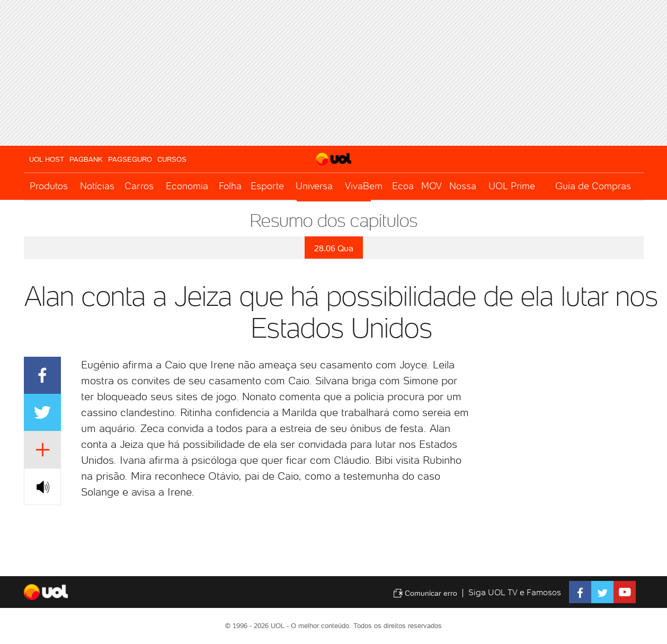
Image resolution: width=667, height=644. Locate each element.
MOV (432, 186)
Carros (139, 186)
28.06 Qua (334, 248)
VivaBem (364, 186)
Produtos (49, 186)
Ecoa (403, 186)
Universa (314, 186)
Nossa (463, 186)
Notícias (97, 186)
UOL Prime (512, 186)
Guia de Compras (593, 186)
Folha (230, 186)
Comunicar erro (425, 593)
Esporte (267, 186)
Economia (187, 186)
